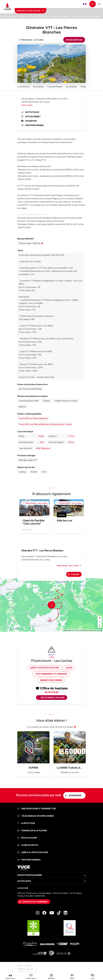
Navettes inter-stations (45, 668)
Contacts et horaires (35, 902)
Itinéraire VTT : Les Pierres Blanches (86, 16)
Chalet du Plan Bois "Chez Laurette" (34, 522)
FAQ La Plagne (27, 838)
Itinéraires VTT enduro (61, 16)
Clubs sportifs (28, 845)
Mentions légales (24, 966)
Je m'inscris (75, 795)
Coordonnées (23, 86)
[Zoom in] (100, 618)
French (85, 4)
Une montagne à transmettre (37, 808)
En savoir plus (74, 40)
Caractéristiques (55, 86)
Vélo (24, 16)
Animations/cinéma (51, 680)
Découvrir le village (53, 697)
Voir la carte (27, 105)
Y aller (75, 574)
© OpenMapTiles (68, 630)
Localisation (71, 86)
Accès (69, 668)
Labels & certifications (33, 852)
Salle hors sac (65, 520)
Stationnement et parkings (51, 674)
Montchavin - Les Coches (35, 503)
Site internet (31, 116)
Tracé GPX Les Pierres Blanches (33, 418)
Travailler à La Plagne (32, 830)
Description (38, 86)
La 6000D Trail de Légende (70, 768)
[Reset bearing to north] (100, 626)
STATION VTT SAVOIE (39, 16)
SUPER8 (33, 768)
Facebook (29, 121)
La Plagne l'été (12, 16)
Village (84, 86)
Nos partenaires (29, 860)
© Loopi (100, 630)
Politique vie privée (25, 969)
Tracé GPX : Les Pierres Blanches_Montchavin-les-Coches (45, 424)
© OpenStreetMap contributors (85, 630)
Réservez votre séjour (31, 11)
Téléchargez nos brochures (36, 816)
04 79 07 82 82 (30, 112)
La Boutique (26, 823)
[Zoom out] (100, 622)
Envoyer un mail (33, 125)
